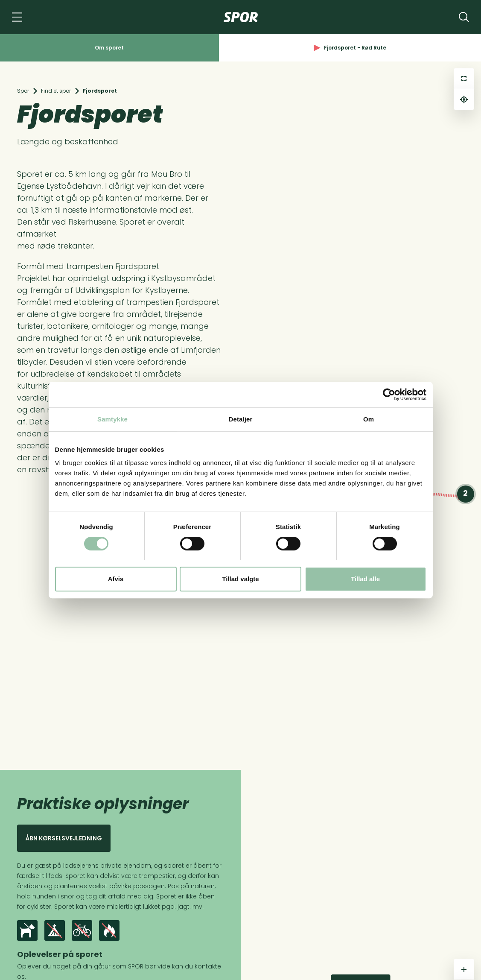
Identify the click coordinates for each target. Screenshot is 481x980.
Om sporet (109, 48)
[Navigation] (17, 17)
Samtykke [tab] (112, 419)
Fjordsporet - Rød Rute (350, 48)
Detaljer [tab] (241, 419)
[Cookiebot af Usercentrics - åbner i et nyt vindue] (389, 395)
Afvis (116, 579)
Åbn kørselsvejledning (64, 838)
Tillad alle (365, 579)
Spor (23, 91)
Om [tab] (369, 419)
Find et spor (56, 91)
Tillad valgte (240, 579)
